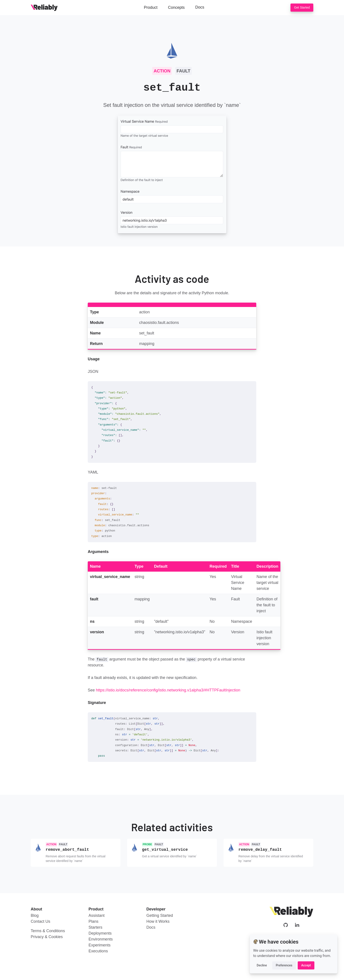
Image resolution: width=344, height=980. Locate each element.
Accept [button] (306, 965)
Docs (200, 7)
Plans (94, 921)
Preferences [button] (284, 965)
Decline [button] (262, 965)
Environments (101, 939)
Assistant (97, 915)
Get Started (302, 7)
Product (151, 7)
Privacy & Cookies (47, 936)
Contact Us (40, 921)
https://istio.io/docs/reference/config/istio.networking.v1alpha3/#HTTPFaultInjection (168, 690)
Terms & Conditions (48, 930)
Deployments (100, 933)
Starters (96, 927)
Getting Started (160, 915)
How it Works (158, 921)
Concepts (176, 7)
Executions (98, 951)
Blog (35, 915)
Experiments (100, 945)
